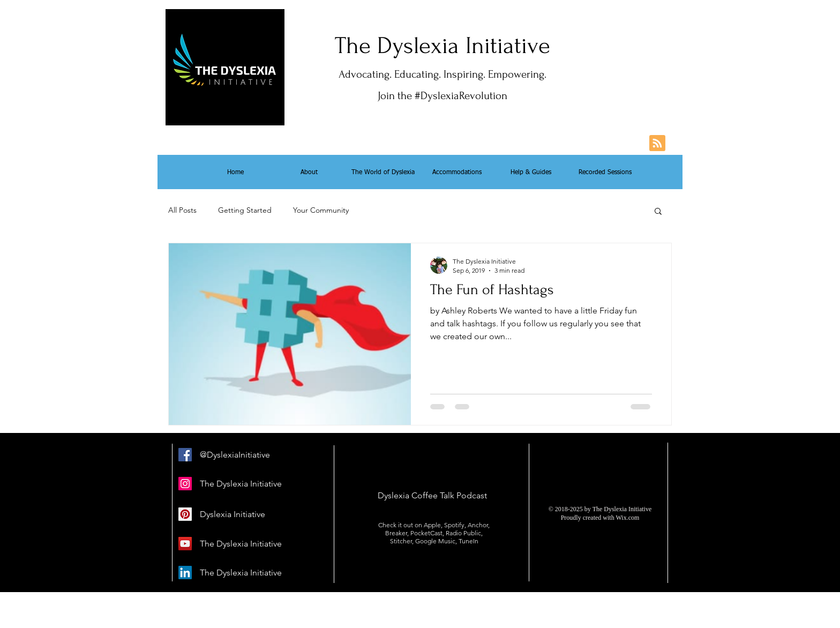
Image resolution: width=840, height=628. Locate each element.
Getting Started (245, 210)
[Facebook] (185, 455)
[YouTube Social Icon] (185, 544)
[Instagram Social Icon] (185, 484)
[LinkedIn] (185, 573)
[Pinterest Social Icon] (185, 514)
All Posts (182, 210)
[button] (658, 212)
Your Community (321, 210)
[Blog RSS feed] (657, 144)
